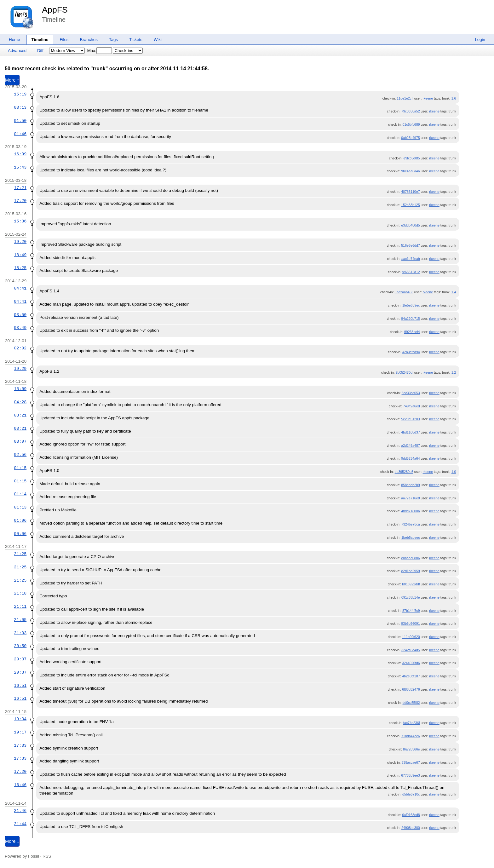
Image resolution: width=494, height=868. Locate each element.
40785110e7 (410, 192)
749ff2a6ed (411, 406)
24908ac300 (411, 828)
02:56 (20, 455)
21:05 (20, 620)
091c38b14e (411, 597)
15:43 (20, 167)
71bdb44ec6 (411, 736)
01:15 (20, 468)
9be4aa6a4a (410, 171)
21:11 (20, 606)
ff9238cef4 (412, 332)
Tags (113, 40)
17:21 (20, 188)
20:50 (20, 646)
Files (64, 40)
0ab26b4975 (410, 138)
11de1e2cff (405, 98)
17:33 (20, 745)
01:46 (20, 134)
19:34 (20, 719)
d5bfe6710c (411, 794)
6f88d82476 (411, 689)
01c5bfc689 (411, 124)
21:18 (20, 593)
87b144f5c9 (411, 611)
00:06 (20, 534)
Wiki (158, 40)
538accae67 (411, 762)
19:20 (20, 242)
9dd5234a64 (410, 458)
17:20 (20, 201)
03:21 (20, 415)
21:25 (20, 554)
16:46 (20, 785)
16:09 (20, 154)
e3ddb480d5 (410, 225)
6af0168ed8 (411, 815)
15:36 (20, 221)
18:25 (20, 268)
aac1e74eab (411, 259)
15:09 (20, 389)
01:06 (20, 520)
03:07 (20, 441)
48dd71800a (410, 511)
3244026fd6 (411, 663)
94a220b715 (410, 319)
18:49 (20, 255)
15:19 (20, 94)
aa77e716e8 (410, 498)
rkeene (428, 98)
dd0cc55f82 (411, 703)
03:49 (20, 328)
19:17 (20, 732)
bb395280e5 (404, 472)
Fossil (34, 856)
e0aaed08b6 (410, 558)
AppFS (55, 10)
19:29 (20, 369)
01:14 (20, 494)
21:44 (20, 824)
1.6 (454, 98)
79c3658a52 (411, 111)
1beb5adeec (411, 537)
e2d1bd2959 (410, 571)
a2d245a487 (410, 445)
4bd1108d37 (410, 432)
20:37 (20, 659)
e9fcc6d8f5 (411, 158)
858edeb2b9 (410, 485)
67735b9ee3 (410, 775)
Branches (89, 40)
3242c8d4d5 (411, 650)
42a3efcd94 (411, 352)
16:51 (20, 686)
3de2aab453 (404, 292)
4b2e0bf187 (411, 676)
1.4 (454, 292)
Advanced (17, 51)
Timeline (40, 40)
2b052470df (405, 372)
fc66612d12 (411, 272)
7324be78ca (411, 524)
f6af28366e (411, 749)
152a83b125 (410, 205)
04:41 (20, 288)
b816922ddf (411, 584)
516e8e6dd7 (410, 245)
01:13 (20, 507)
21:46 (20, 811)
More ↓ (12, 841)
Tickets (136, 40)
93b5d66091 (410, 624)
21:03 (20, 633)
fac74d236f (412, 723)
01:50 (20, 121)
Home (14, 40)
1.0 (454, 472)
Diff (40, 51)
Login (480, 40)
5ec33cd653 (411, 393)
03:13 (20, 107)
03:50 (20, 315)
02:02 (20, 348)
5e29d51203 (410, 419)
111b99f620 (411, 637)
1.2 (454, 372)
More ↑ (12, 80)
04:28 (20, 402)
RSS (47, 856)
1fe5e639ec (411, 305)
